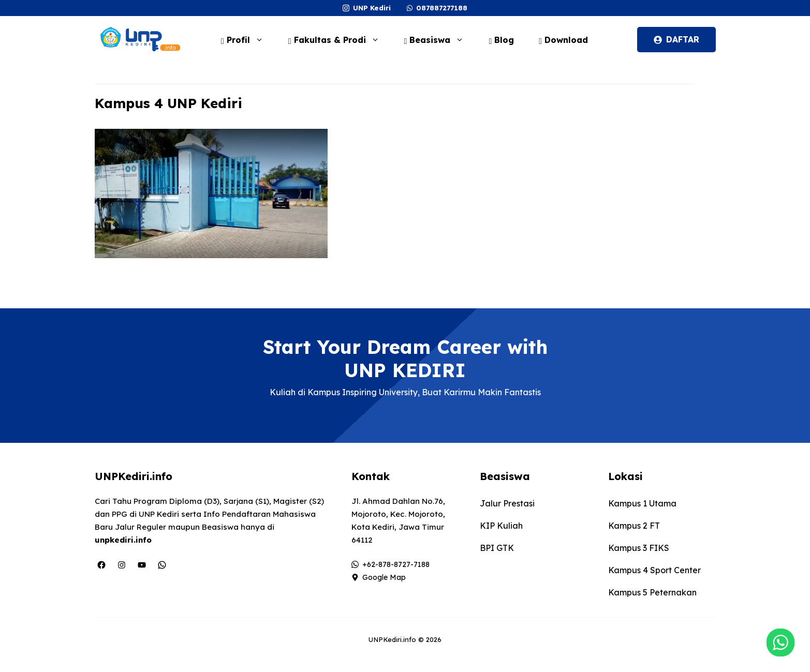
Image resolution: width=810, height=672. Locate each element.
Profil (247, 40)
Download (563, 40)
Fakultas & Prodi (339, 40)
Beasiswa (439, 40)
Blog (501, 40)
